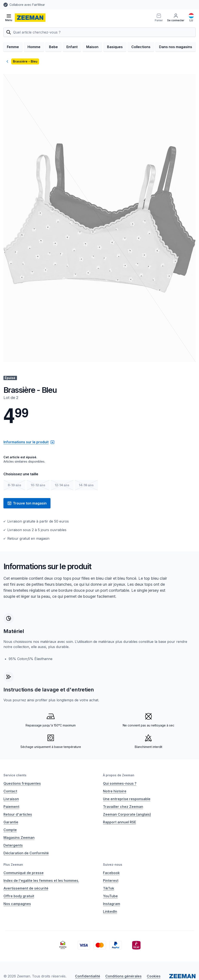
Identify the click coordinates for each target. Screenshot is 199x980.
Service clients (15, 775)
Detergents (13, 845)
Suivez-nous (113, 865)
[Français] (191, 18)
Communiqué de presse (24, 873)
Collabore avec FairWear (27, 5)
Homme (34, 47)
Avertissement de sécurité (26, 888)
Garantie (11, 822)
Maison (92, 47)
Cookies (154, 976)
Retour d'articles (18, 814)
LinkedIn (110, 911)
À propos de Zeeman (119, 775)
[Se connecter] (176, 18)
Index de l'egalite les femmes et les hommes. (41, 881)
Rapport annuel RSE (119, 822)
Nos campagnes (17, 904)
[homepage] (30, 18)
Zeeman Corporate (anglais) (127, 814)
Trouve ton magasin (27, 503)
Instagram (112, 904)
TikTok (109, 888)
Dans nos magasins (176, 47)
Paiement (11, 807)
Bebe (53, 47)
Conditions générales (123, 976)
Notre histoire (115, 791)
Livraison (11, 799)
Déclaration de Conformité (26, 853)
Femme (13, 47)
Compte (10, 830)
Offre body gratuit (19, 896)
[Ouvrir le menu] (9, 18)
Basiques (115, 47)
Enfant (72, 47)
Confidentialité (88, 976)
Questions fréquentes (22, 783)
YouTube (110, 896)
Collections (141, 47)
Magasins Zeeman (19, 838)
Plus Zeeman (13, 865)
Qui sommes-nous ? (120, 783)
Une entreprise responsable (127, 799)
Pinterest (111, 881)
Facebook (111, 873)
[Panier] (159, 18)
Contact (10, 791)
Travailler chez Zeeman (123, 807)
